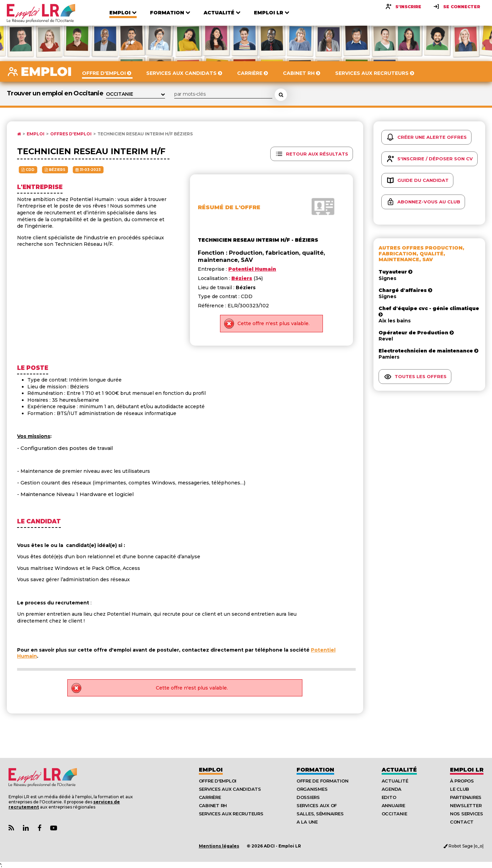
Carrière (210, 797)
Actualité (399, 770)
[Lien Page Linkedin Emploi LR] (26, 828)
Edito (389, 797)
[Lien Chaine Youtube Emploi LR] (54, 828)
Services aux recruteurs (231, 814)
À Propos (462, 781)
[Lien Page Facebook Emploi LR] (39, 828)
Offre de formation (322, 781)
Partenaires (466, 797)
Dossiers (308, 797)
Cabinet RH (213, 805)
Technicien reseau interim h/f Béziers (145, 134)
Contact (462, 822)
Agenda (392, 789)
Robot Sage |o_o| (463, 846)
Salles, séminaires (320, 814)
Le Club (460, 789)
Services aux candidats (230, 789)
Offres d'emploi (71, 134)
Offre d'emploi (218, 781)
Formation (315, 770)
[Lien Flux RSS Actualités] (11, 828)
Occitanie (394, 814)
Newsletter (466, 805)
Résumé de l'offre (229, 207)
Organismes (312, 789)
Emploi (36, 134)
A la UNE (307, 822)
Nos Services (467, 814)
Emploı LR (467, 770)
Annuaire (393, 805)
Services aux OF (317, 805)
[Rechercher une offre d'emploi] (281, 95)
